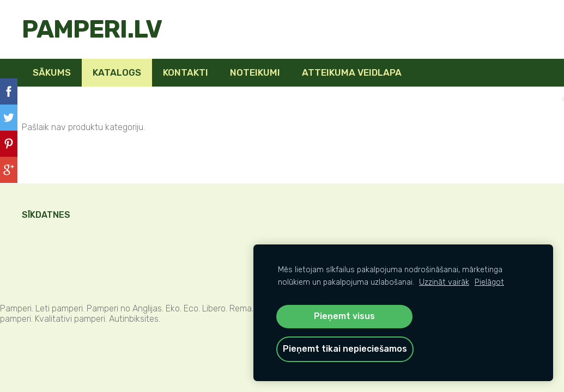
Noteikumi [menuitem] (255, 72)
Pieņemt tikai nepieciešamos (345, 349)
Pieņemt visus (344, 316)
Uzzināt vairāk (444, 282)
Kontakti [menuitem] (186, 72)
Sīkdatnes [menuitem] (46, 215)
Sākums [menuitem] (52, 72)
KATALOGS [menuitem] (117, 72)
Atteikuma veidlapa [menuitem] (352, 72)
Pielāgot (489, 282)
